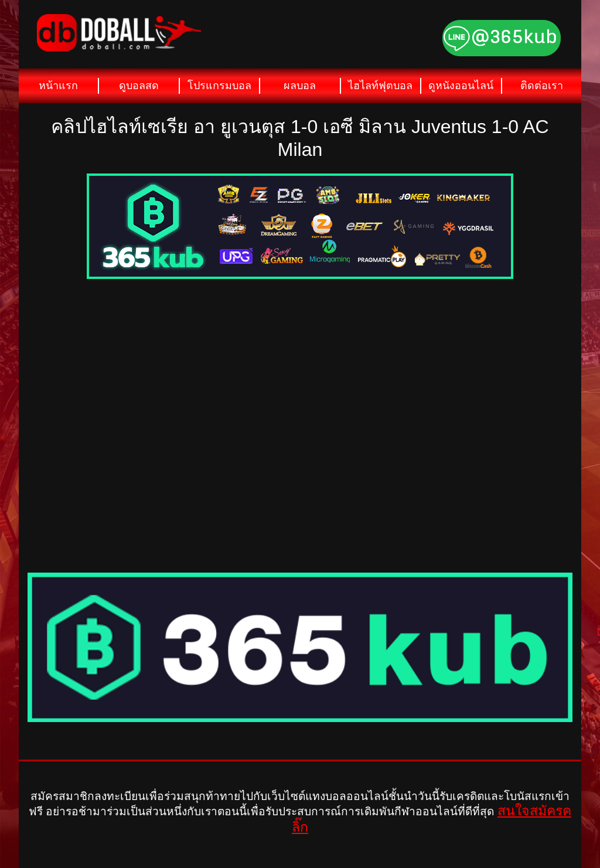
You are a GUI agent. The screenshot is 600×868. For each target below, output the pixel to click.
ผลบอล (300, 86)
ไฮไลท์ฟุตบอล (380, 86)
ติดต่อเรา (542, 86)
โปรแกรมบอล (219, 86)
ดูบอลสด (139, 86)
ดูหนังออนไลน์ (461, 86)
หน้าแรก (58, 86)
